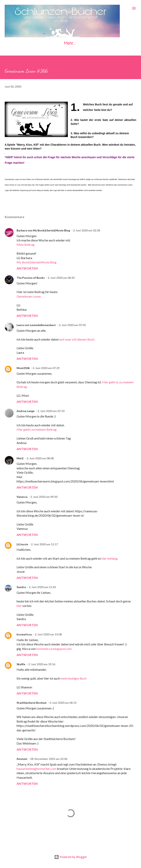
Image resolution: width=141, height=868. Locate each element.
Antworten (27, 268)
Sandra (21, 587)
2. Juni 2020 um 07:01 (72, 325)
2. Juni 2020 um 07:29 (46, 368)
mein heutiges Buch (74, 678)
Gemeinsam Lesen (29, 296)
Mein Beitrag (26, 244)
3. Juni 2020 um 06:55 (63, 703)
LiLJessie (22, 544)
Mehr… (69, 43)
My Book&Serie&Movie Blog (36, 262)
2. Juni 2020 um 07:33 (51, 411)
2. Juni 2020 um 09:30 (44, 497)
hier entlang (109, 558)
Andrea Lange (26, 411)
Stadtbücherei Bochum (32, 703)
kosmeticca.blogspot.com (54, 649)
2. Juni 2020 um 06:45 (61, 278)
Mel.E (20, 458)
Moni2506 (23, 368)
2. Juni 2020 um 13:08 (48, 634)
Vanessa (22, 497)
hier (19, 606)
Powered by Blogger (71, 857)
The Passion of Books (31, 278)
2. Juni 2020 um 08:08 (40, 458)
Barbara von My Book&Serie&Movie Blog (43, 230)
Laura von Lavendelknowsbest (36, 325)
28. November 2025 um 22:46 (49, 759)
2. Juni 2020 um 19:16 (42, 664)
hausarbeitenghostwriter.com (36, 769)
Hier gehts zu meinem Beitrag (37, 429)
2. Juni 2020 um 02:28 (86, 230)
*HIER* (9, 157)
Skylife (21, 664)
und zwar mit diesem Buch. (77, 339)
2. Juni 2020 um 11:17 (44, 544)
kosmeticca (24, 634)
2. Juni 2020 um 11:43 (42, 587)
